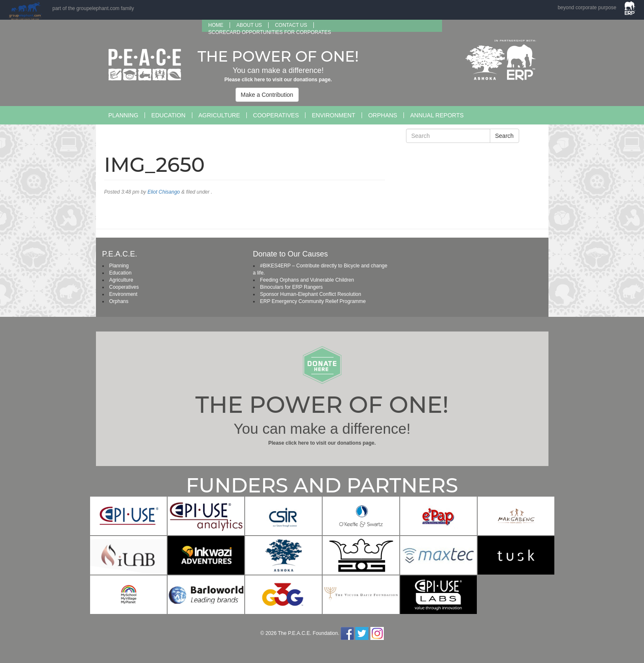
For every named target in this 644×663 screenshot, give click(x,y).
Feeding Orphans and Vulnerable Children (307, 280)
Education (168, 115)
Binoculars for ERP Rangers (292, 287)
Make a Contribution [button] (267, 95)
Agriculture (219, 115)
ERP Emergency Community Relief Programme (313, 301)
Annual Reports (437, 115)
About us (249, 25)
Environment (333, 115)
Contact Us (291, 25)
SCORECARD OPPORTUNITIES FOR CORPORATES (270, 32)
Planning (124, 115)
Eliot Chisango (164, 192)
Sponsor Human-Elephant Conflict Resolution (311, 294)
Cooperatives (276, 115)
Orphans (383, 115)
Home (216, 25)
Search (504, 136)
